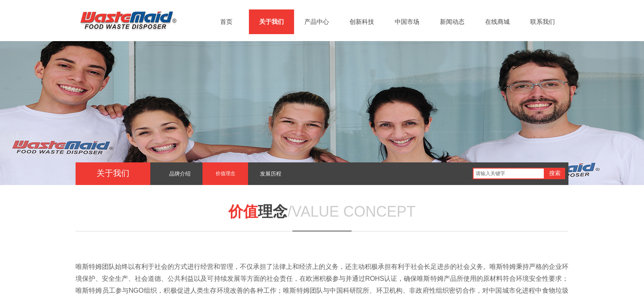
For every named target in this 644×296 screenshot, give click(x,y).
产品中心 (317, 22)
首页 (226, 22)
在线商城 (497, 22)
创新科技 (362, 22)
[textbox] (509, 173)
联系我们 (543, 22)
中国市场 (407, 22)
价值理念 (225, 173)
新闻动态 (452, 22)
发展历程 (271, 174)
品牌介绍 (180, 174)
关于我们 (271, 22)
